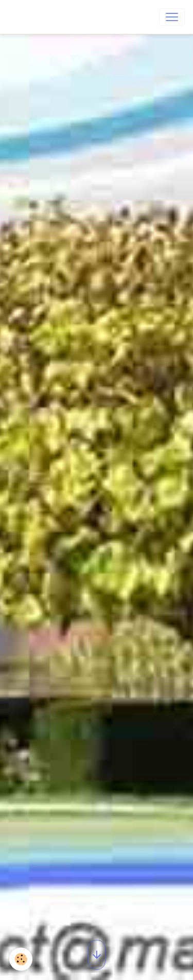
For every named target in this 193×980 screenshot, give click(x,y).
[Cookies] (21, 959)
